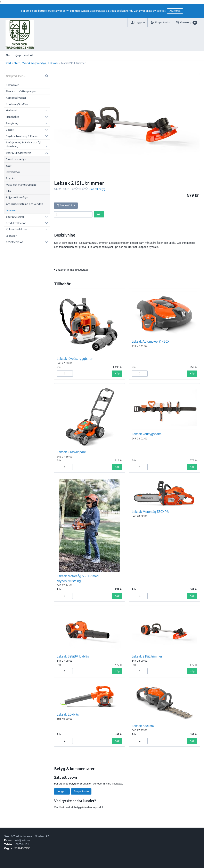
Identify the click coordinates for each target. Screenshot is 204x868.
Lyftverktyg (13, 172)
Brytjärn (11, 178)
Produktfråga (66, 205)
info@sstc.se (22, 840)
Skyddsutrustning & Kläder (22, 136)
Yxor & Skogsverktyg (34, 63)
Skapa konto (81, 791)
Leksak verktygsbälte (147, 434)
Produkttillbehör (16, 223)
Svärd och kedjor (16, 159)
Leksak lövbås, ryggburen (75, 359)
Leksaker (53, 63)
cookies (75, 11)
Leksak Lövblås (68, 714)
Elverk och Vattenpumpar (21, 91)
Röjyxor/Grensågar (17, 197)
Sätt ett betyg (97, 189)
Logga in (62, 791)
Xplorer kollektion (17, 229)
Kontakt (29, 55)
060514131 (22, 844)
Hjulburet (11, 110)
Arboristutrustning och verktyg (25, 204)
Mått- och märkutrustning (21, 185)
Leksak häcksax (143, 726)
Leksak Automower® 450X (150, 341)
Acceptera (175, 11)
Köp (99, 214)
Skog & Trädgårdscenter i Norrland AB (27, 836)
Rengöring (12, 123)
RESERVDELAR (15, 242)
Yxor (9, 166)
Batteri (10, 130)
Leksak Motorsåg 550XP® (150, 512)
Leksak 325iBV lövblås (73, 656)
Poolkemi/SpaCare (17, 104)
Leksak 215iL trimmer (147, 656)
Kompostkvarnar (16, 98)
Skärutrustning (15, 217)
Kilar (9, 191)
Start (9, 55)
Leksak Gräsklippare (71, 452)
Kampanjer (12, 85)
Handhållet (12, 117)
